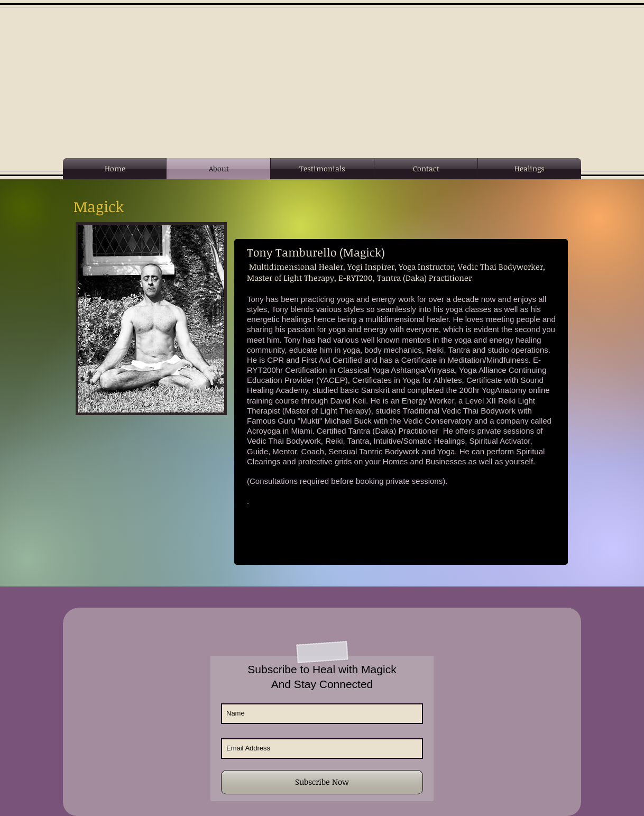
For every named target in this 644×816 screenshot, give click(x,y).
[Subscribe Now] (322, 782)
